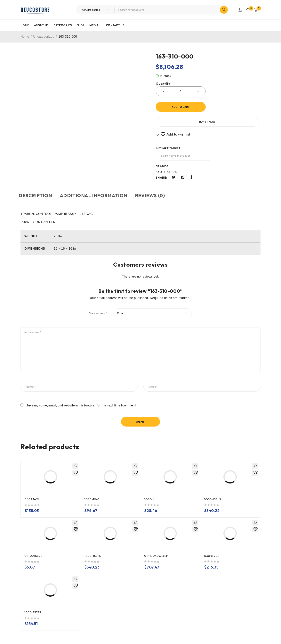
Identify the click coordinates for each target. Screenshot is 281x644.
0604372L (212, 550)
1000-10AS (92, 493)
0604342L (32, 493)
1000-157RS (33, 606)
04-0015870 (34, 550)
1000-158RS (93, 550)
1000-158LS (213, 493)
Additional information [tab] (99, 189)
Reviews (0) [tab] (160, 189)
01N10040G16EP (156, 550)
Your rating (98, 307)
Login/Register (238, 10)
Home (25, 37)
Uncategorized (44, 37)
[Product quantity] (181, 91)
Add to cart (181, 107)
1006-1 (149, 493)
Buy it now (235, 107)
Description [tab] (37, 189)
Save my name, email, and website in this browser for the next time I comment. (81, 399)
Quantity (163, 84)
